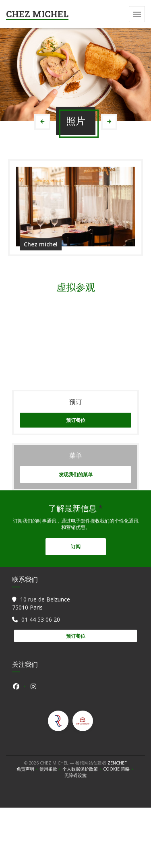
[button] (137, 14)
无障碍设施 (75, 775)
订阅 (76, 547)
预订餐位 (76, 420)
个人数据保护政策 (83, 769)
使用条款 (51, 769)
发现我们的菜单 (76, 474)
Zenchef (117, 763)
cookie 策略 (119, 769)
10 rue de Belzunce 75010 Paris (41, 603)
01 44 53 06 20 (41, 619)
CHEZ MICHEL (37, 14)
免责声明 (28, 769)
